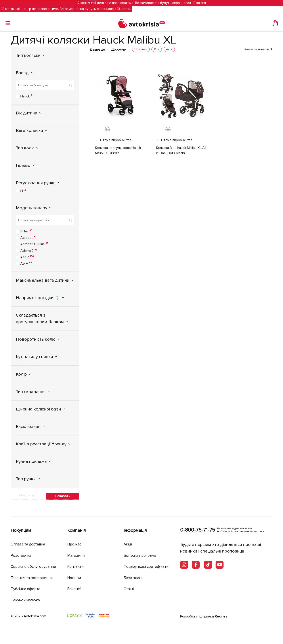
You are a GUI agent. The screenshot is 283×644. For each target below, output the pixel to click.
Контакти (75, 567)
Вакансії (74, 589)
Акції (128, 544)
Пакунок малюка (25, 600)
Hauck (26, 96)
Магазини (76, 556)
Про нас (74, 544)
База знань (134, 578)
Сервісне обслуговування (33, 567)
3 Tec (26, 231)
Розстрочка (21, 556)
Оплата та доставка (28, 544)
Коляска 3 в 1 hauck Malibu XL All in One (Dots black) (181, 150)
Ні (23, 191)
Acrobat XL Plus (34, 244)
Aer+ (26, 263)
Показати (63, 496)
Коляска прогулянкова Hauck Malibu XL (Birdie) (118, 150)
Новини (74, 578)
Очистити (27, 495)
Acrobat (28, 237)
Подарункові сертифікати (146, 567)
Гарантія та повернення (32, 578)
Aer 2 (27, 257)
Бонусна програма (140, 556)
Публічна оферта (25, 589)
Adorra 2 (29, 251)
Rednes (221, 616)
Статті (129, 589)
